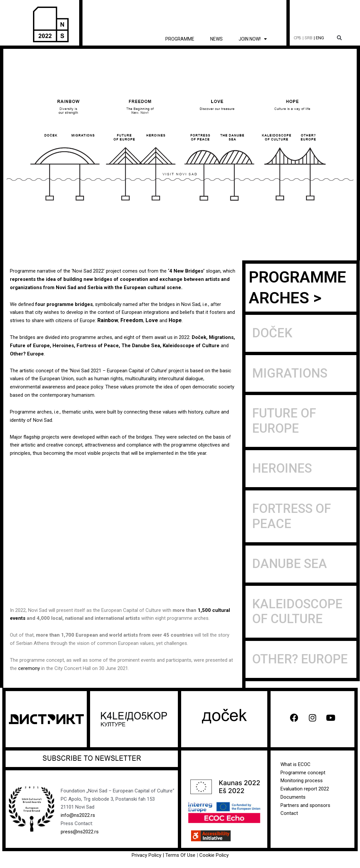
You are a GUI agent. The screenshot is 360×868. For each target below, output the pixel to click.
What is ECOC (295, 764)
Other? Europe (27, 354)
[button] (339, 38)
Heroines (63, 346)
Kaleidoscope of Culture (192, 346)
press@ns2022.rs (80, 832)
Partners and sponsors (305, 805)
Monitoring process (302, 781)
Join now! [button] (253, 39)
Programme (180, 39)
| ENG (319, 38)
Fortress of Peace (98, 346)
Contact (289, 813)
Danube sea (290, 564)
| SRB (308, 38)
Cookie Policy (214, 855)
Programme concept (303, 773)
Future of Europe (30, 346)
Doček (199, 337)
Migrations (221, 337)
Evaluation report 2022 (305, 789)
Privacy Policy (147, 855)
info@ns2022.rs (78, 815)
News (216, 39)
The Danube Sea (141, 346)
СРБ (297, 38)
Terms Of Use (181, 855)
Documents (293, 797)
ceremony (29, 668)
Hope (175, 320)
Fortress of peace (292, 516)
